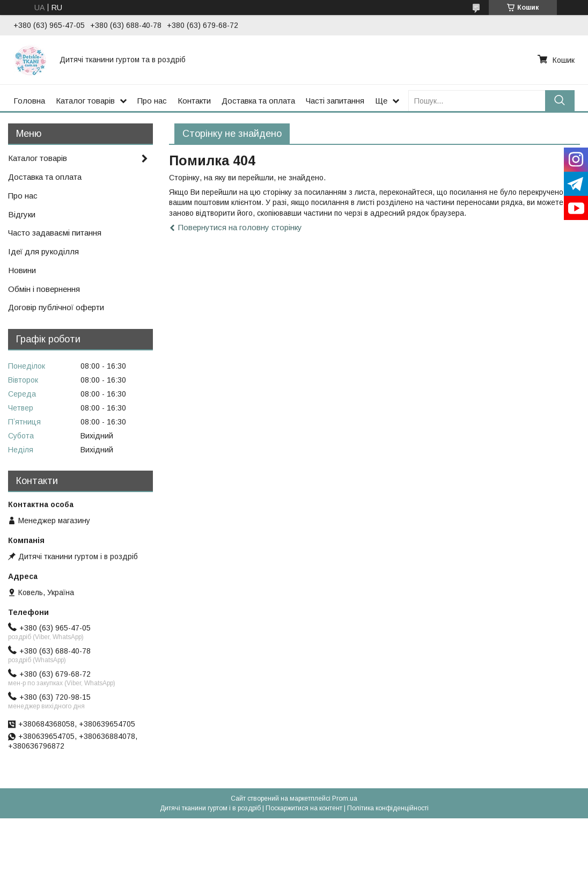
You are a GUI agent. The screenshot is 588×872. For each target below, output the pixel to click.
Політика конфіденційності (388, 808)
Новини (22, 270)
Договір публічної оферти (56, 307)
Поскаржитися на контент (304, 808)
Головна (29, 101)
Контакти (194, 101)
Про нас (152, 101)
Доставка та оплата (258, 101)
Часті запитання (335, 101)
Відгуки (22, 214)
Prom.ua (345, 798)
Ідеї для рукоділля (43, 251)
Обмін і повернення (44, 289)
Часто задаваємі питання (55, 233)
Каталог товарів (85, 101)
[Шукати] (560, 101)
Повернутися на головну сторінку (240, 227)
